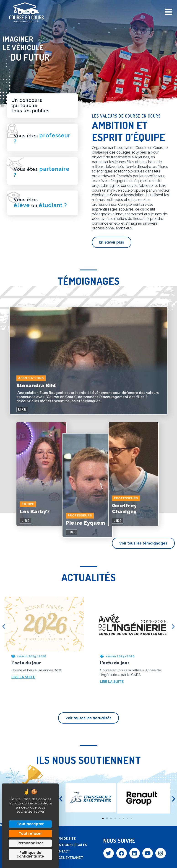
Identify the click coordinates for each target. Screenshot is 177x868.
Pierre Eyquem (86, 523)
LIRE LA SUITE (23, 677)
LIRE (22, 409)
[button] (61, 799)
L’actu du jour (26, 663)
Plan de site (65, 839)
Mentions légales (71, 845)
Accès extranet (69, 858)
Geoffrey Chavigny (124, 508)
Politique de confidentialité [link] (30, 854)
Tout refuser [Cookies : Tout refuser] (30, 833)
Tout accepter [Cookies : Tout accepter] (30, 824)
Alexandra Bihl (36, 385)
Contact (62, 851)
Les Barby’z (35, 511)
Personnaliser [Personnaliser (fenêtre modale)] (30, 843)
